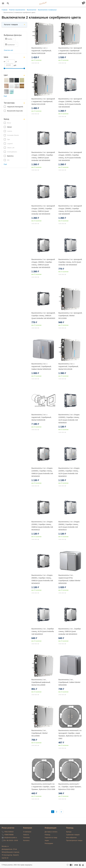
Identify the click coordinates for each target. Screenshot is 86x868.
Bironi (9, 123)
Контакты (26, 840)
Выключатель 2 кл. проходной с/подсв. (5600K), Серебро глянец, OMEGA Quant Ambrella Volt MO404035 (43, 263)
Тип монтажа (9, 103)
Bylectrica (10, 156)
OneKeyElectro (12, 152)
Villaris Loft (11, 148)
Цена (6, 57)
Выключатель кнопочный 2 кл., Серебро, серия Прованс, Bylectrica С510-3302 (70, 787)
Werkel (9, 127)
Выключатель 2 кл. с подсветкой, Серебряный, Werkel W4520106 (41, 417)
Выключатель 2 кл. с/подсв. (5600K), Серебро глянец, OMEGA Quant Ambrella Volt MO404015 (42, 579)
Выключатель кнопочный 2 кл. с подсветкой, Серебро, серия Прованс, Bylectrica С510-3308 (43, 787)
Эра (9, 139)
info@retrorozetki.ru (11, 838)
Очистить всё (8, 50)
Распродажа (49, 843)
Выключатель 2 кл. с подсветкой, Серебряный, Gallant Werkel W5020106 (41, 366)
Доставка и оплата (51, 832)
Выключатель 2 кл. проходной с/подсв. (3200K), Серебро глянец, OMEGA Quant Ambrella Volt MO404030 (43, 210)
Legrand (10, 144)
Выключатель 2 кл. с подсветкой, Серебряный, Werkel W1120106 (68, 366)
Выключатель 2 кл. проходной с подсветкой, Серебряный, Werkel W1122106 (43, 101)
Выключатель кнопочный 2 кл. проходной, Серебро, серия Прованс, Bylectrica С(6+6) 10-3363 (70, 734)
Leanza (10, 131)
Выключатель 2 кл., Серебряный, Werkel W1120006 (39, 733)
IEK (8, 160)
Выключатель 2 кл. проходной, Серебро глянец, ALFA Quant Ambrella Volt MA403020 (70, 262)
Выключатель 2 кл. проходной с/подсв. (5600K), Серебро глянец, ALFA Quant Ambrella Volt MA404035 (70, 210)
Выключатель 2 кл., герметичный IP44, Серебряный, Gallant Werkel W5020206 (69, 579)
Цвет (6, 75)
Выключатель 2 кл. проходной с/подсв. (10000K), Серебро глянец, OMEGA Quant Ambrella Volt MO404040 (43, 156)
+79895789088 (9, 835)
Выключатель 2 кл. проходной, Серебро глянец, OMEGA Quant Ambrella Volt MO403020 (43, 316)
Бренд (6, 119)
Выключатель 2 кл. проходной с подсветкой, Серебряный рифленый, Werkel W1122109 (70, 51)
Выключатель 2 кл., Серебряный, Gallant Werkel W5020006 (69, 682)
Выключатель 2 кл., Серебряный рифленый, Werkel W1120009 (41, 682)
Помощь (47, 835)
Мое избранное (71, 838)
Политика (26, 838)
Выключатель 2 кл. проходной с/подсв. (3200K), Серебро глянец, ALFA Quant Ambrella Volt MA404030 (70, 156)
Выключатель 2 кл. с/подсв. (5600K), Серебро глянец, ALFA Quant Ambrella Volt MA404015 (69, 526)
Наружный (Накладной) (15, 107)
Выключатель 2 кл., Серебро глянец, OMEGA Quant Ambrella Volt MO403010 (70, 631)
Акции (47, 840)
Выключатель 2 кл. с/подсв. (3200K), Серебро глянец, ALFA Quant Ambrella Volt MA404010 (69, 472)
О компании (27, 832)
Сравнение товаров (73, 835)
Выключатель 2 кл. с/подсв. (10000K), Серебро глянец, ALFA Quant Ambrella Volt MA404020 (69, 419)
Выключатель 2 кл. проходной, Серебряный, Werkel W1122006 (70, 316)
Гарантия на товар (51, 838)
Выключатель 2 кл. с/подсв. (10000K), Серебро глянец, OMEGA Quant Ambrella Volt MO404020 (42, 472)
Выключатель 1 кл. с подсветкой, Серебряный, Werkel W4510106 (41, 51)
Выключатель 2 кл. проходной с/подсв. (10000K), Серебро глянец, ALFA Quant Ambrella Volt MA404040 (70, 103)
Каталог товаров (11, 25)
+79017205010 (9, 832)
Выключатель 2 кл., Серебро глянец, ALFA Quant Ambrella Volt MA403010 (43, 631)
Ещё (5, 96)
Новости (26, 835)
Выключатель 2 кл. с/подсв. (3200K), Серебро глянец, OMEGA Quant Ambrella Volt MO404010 (42, 526)
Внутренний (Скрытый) (15, 111)
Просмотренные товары (74, 840)
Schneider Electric (13, 135)
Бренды (69, 832)
